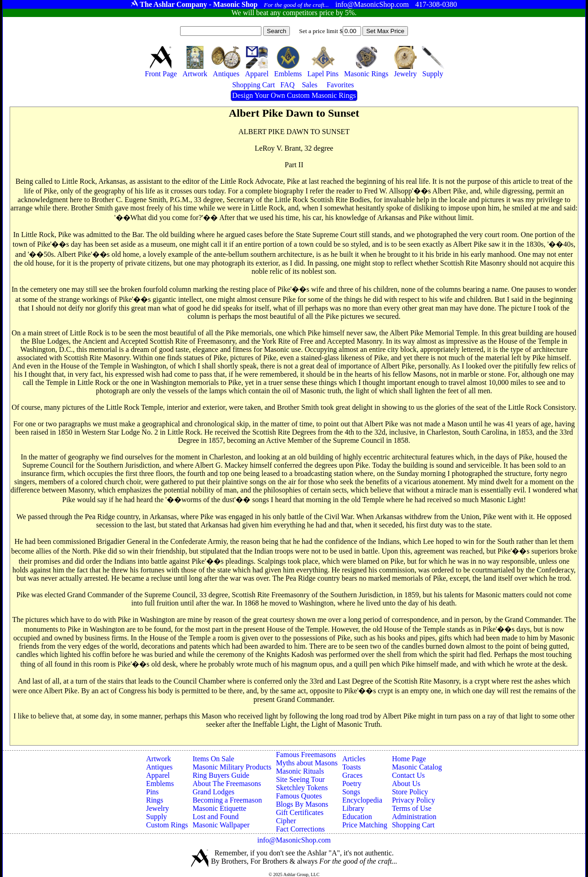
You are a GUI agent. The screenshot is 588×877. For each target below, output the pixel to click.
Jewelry (158, 808)
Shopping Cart (413, 825)
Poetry (352, 784)
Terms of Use (412, 808)
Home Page (409, 759)
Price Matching (365, 825)
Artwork (158, 759)
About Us (406, 784)
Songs (351, 792)
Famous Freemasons (306, 755)
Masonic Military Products (232, 767)
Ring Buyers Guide (221, 775)
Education (357, 817)
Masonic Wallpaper (221, 825)
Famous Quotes (299, 796)
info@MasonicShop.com (294, 840)
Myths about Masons (307, 763)
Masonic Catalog (417, 767)
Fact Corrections (300, 829)
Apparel (158, 775)
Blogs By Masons (302, 804)
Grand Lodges (213, 792)
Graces (352, 775)
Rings (155, 800)
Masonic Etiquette (219, 808)
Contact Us (408, 775)
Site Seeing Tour (300, 779)
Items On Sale (213, 759)
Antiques (159, 767)
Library (353, 808)
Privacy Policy (413, 800)
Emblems (160, 784)
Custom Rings (167, 825)
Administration (414, 817)
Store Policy (410, 792)
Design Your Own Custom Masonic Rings (294, 95)
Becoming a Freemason (227, 800)
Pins (153, 792)
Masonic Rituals (300, 771)
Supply (156, 817)
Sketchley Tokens (302, 788)
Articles (354, 759)
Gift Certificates (300, 812)
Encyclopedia (362, 800)
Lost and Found (215, 817)
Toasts (352, 767)
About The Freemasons (227, 784)
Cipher (286, 821)
